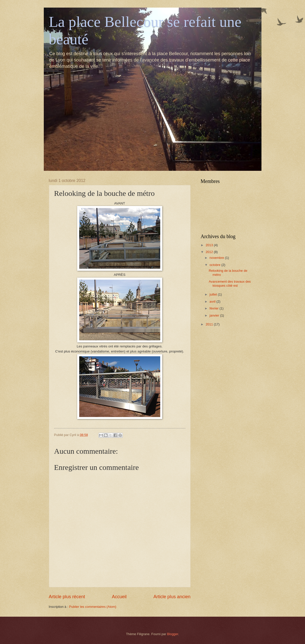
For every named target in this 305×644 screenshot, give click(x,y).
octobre (216, 265)
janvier (215, 315)
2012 (210, 252)
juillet (214, 294)
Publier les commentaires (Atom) (93, 607)
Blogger (173, 634)
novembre (217, 258)
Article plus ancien (172, 597)
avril (213, 302)
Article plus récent (67, 597)
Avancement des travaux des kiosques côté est (230, 283)
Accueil (119, 597)
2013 (210, 245)
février (215, 308)
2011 (210, 324)
